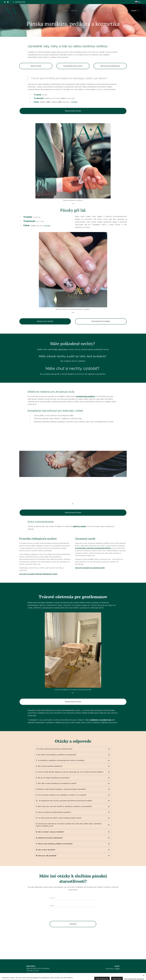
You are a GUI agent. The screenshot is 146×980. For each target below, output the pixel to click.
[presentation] (65, 937)
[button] (135, 11)
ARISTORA (30, 966)
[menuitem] (68, 11)
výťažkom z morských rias (101, 720)
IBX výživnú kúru (61, 349)
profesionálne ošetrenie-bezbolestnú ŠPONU (93, 548)
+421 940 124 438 (20, 2)
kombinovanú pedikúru (86, 396)
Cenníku (74, 102)
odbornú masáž (79, 526)
